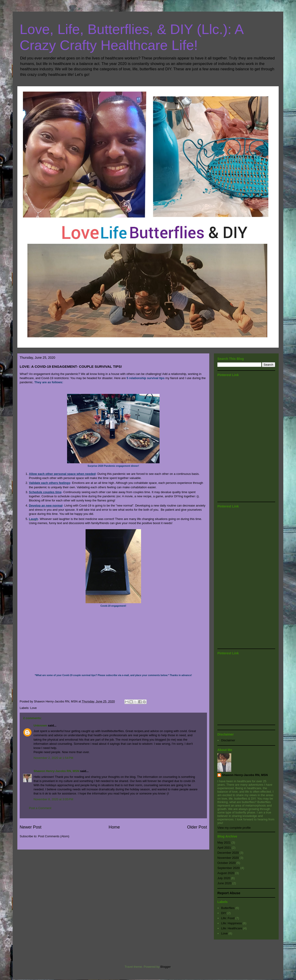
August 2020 (226, 873)
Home (114, 827)
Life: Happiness (231, 923)
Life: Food (228, 918)
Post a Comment (40, 808)
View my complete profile (234, 828)
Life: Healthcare (232, 928)
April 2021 (224, 848)
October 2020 (227, 863)
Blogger (166, 967)
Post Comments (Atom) (54, 836)
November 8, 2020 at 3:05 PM (53, 799)
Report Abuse (229, 893)
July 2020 (224, 878)
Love (34, 708)
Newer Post (31, 827)
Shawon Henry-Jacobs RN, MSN (56, 771)
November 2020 (228, 858)
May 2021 (224, 842)
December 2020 (228, 853)
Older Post (197, 827)
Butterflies (228, 908)
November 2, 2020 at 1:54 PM (53, 758)
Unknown (40, 725)
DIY (224, 913)
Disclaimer (228, 740)
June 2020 (224, 883)
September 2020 (228, 868)
